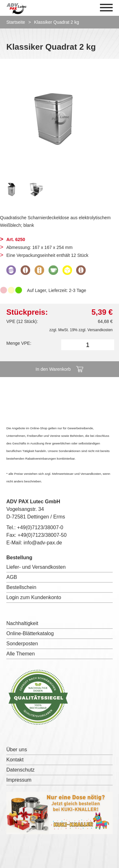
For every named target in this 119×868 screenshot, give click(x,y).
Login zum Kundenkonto (34, 597)
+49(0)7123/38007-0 (40, 527)
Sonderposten (22, 644)
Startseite (16, 22)
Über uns (17, 750)
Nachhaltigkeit (22, 623)
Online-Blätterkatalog (30, 633)
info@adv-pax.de (43, 543)
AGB (12, 577)
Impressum (19, 780)
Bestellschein (21, 587)
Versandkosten (100, 330)
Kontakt (15, 760)
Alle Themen (21, 654)
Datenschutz (20, 770)
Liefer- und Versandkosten (36, 567)
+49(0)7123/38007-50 (42, 535)
